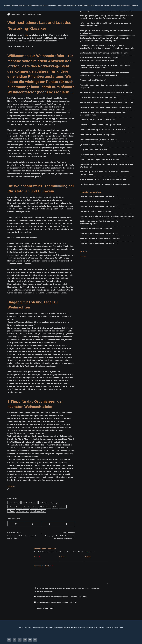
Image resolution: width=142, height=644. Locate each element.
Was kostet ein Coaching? (81, 5)
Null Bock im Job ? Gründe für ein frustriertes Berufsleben (106, 93)
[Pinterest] (50, 524)
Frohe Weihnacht (29, 503)
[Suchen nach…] (105, 256)
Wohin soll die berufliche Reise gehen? (97, 135)
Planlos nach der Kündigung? (93, 80)
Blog (92, 5)
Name (37, 557)
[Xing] (14, 640)
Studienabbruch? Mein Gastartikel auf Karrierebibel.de (105, 184)
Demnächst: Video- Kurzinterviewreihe (98, 120)
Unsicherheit (23, 511)
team (63, 507)
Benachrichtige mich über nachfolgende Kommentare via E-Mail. (62, 597)
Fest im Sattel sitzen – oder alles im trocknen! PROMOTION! (107, 102)
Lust (34, 507)
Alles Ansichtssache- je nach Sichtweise (98, 140)
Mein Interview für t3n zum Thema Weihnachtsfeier (103, 179)
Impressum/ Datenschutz (114, 628)
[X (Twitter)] (33, 524)
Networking (45, 507)
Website (88, 557)
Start (21, 628)
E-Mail (62, 557)
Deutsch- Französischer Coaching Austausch (100, 125)
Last (26, 507)
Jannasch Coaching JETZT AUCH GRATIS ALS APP (103, 130)
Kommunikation (15, 507)
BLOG (39, 14)
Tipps (11, 511)
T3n (55, 507)
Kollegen (55, 503)
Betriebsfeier (14, 503)
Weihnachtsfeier (38, 511)
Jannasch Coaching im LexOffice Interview (99, 159)
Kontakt (128, 5)
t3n (26, 35)
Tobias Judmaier (88, 221)
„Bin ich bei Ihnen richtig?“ (92, 145)
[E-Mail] (35, 640)
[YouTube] (30, 640)
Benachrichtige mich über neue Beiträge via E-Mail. (57, 602)
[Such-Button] (133, 256)
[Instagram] (25, 640)
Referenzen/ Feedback (103, 5)
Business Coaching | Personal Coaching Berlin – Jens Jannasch (27, 5)
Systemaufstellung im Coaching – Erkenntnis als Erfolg (105, 53)
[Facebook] (16, 524)
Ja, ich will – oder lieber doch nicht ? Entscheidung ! (103, 154)
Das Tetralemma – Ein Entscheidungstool (98, 97)
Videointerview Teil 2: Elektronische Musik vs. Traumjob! (106, 107)
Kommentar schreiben (43, 566)
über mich (54, 5)
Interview (44, 503)
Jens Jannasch (87, 196)
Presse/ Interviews (118, 5)
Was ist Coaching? (64, 5)
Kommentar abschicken (45, 608)
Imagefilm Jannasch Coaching (94, 149)
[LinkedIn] (66, 524)
